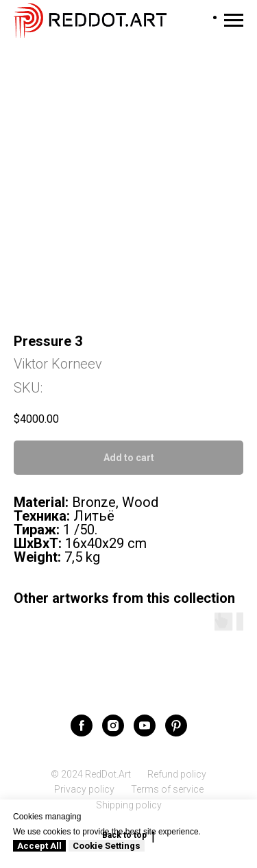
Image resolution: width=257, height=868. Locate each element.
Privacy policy (84, 789)
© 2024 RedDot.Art (91, 774)
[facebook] (82, 726)
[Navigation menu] (234, 21)
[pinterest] (176, 726)
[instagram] (113, 726)
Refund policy (177, 774)
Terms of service (167, 789)
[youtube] (145, 726)
